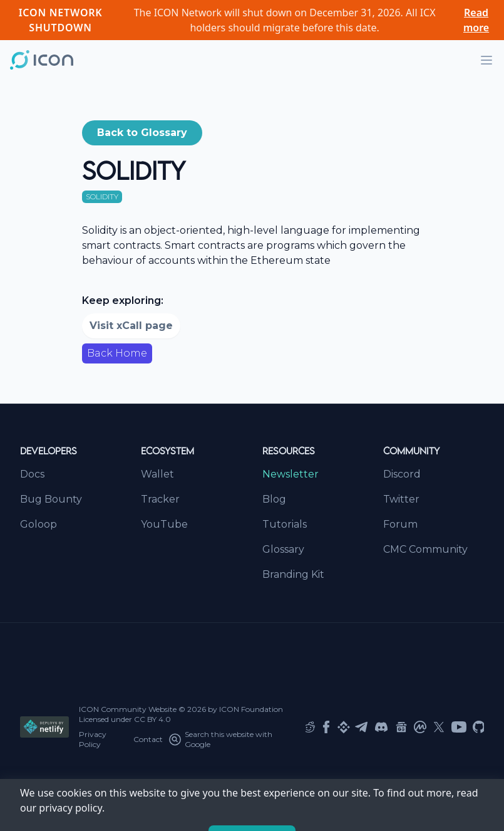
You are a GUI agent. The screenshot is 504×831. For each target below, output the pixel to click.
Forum (400, 524)
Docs (32, 474)
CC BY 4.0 (152, 719)
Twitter (401, 499)
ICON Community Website (128, 709)
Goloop (39, 524)
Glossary (283, 549)
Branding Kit (293, 574)
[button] (142, 133)
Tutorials (285, 524)
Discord (402, 474)
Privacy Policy (93, 739)
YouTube (164, 524)
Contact (148, 739)
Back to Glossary (142, 133)
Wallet (157, 474)
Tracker (160, 499)
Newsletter (291, 474)
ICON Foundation (251, 709)
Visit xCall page (131, 326)
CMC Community (425, 549)
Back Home (117, 353)
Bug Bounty (51, 499)
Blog (274, 499)
